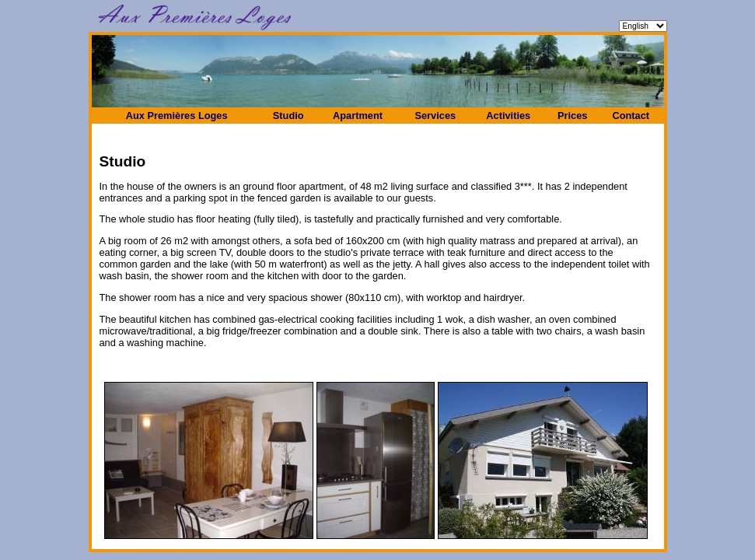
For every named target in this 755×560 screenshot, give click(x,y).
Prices (572, 115)
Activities (508, 115)
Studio (288, 115)
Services (435, 115)
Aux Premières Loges (177, 115)
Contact (631, 115)
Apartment (358, 115)
